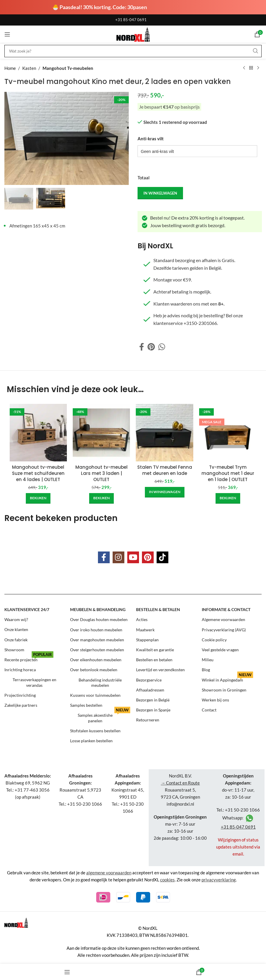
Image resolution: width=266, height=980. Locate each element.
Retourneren (148, 720)
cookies (167, 880)
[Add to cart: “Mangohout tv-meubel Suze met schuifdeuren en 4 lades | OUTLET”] (38, 498)
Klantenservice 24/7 (27, 609)
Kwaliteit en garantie (155, 650)
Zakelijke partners (21, 705)
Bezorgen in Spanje (153, 710)
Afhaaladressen (150, 690)
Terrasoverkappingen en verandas (34, 683)
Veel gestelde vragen (220, 650)
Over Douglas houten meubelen (99, 619)
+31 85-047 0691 (131, 20)
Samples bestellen (86, 705)
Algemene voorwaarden (223, 619)
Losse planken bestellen (91, 741)
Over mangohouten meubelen (97, 640)
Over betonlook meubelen (94, 670)
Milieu (208, 660)
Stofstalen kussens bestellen (95, 731)
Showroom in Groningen (224, 690)
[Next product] (258, 68)
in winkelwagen (160, 193)
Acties (142, 619)
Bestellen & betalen (158, 609)
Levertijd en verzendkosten (160, 670)
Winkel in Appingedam (227, 679)
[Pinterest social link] (151, 347)
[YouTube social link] (133, 557)
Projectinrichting (20, 695)
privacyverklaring (219, 880)
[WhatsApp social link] (162, 347)
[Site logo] (133, 34)
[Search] (133, 51)
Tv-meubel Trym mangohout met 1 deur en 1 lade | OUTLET (228, 473)
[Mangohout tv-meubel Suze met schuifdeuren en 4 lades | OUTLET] (38, 432)
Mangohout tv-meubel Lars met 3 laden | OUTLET (101, 473)
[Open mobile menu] (7, 34)
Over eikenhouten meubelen (96, 660)
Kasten (29, 68)
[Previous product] (244, 68)
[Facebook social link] (142, 347)
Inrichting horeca (20, 670)
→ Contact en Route (180, 783)
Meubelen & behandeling (98, 609)
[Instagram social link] (118, 557)
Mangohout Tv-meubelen (68, 68)
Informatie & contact (226, 609)
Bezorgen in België (153, 700)
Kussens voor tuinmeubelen (95, 695)
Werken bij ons (215, 700)
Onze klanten (16, 630)
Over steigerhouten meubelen (97, 650)
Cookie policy (214, 640)
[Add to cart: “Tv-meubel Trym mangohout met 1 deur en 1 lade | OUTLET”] (228, 498)
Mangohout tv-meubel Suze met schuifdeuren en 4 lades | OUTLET (38, 473)
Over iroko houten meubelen (96, 630)
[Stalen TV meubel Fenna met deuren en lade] (164, 432)
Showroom (14, 650)
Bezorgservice (149, 680)
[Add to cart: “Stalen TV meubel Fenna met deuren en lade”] (165, 492)
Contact (209, 710)
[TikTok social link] (162, 557)
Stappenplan (147, 640)
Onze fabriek (16, 640)
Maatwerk (145, 630)
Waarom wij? (16, 619)
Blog (206, 670)
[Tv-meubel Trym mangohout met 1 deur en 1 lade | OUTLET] (228, 432)
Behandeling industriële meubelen (100, 683)
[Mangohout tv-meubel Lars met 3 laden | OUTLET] (101, 432)
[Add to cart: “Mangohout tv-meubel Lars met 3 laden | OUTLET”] (101, 498)
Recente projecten (29, 658)
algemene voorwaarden (109, 873)
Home (10, 68)
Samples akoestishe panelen (104, 717)
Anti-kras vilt (151, 139)
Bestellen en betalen (154, 660)
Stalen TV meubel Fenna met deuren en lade (165, 470)
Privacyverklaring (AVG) (224, 630)
